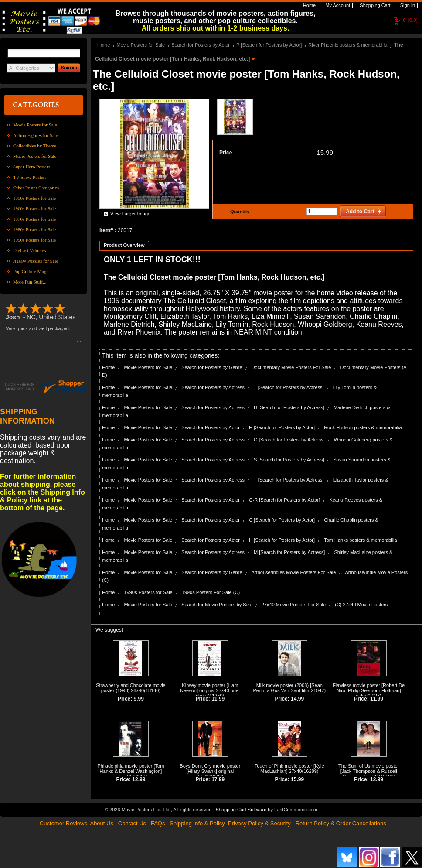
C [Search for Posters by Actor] (282, 520)
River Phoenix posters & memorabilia (348, 45)
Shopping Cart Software (241, 810)
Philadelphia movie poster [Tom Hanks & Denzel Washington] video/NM (131, 771)
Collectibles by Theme (35, 146)
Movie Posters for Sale (35, 125)
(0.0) (410, 20)
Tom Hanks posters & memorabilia (361, 540)
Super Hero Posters (32, 167)
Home (309, 5)
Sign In (407, 5)
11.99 (218, 699)
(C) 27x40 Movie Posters (361, 605)
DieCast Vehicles (29, 250)
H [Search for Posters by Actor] (282, 427)
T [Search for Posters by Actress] (289, 387)
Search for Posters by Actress (213, 387)
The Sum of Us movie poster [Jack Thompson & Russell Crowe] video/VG (369, 771)
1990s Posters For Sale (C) (211, 592)
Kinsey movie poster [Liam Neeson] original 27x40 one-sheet (210, 690)
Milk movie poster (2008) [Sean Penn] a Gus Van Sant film (288, 688)
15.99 (325, 152)
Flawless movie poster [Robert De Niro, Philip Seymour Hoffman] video (369, 690)
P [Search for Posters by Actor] (269, 45)
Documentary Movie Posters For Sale (291, 367)
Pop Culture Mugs (31, 271)
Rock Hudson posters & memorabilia (363, 427)
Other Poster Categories (36, 188)
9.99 (139, 699)
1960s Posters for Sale (34, 208)
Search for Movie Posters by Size (217, 605)
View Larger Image (130, 214)
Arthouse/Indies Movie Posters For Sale (294, 572)
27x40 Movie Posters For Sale (294, 605)
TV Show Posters (30, 177)
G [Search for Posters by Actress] (289, 440)
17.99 (218, 779)
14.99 (297, 699)
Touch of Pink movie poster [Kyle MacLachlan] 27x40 (289, 769)
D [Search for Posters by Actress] (289, 407)
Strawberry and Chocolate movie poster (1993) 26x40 (131, 688)
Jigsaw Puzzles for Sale (36, 261)
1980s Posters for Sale (34, 229)
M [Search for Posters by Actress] (289, 552)
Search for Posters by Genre (212, 367)
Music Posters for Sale (35, 156)
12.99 (139, 779)
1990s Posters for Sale (34, 240)
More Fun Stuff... (30, 282)
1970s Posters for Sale (34, 219)
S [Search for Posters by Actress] (289, 460)
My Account (337, 5)
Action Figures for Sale (36, 135)
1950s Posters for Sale (34, 198)
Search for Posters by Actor (201, 45)
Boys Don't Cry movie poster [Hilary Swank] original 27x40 (210, 771)
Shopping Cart (374, 5)
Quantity (239, 212)
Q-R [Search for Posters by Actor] (284, 500)
